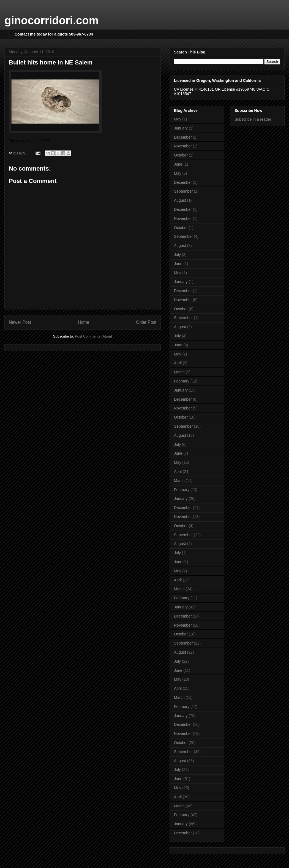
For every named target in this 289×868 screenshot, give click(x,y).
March (179, 372)
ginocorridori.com (51, 20)
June (178, 164)
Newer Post (20, 322)
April (178, 363)
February (182, 381)
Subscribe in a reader (253, 119)
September (183, 191)
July (177, 255)
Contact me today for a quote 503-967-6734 (54, 34)
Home (84, 322)
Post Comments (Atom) (93, 336)
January (181, 128)
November (183, 146)
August (180, 200)
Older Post (146, 322)
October (181, 155)
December (183, 137)
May (178, 119)
